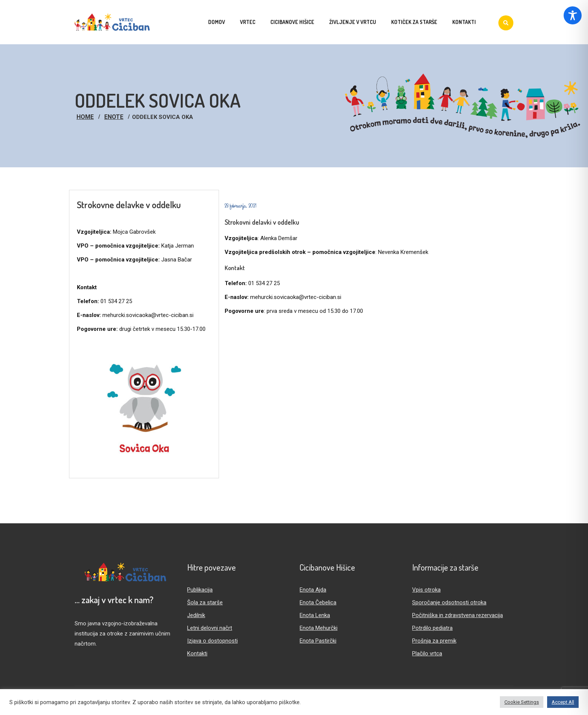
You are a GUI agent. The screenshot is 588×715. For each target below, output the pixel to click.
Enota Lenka (315, 615)
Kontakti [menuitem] (464, 22)
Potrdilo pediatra (432, 628)
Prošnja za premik (434, 641)
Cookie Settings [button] (522, 702)
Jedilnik (196, 615)
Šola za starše (205, 602)
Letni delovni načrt (210, 628)
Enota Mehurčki (319, 628)
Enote (114, 117)
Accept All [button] (563, 702)
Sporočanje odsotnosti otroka (449, 602)
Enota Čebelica (318, 602)
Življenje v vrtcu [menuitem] (353, 22)
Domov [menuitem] (217, 22)
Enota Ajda (313, 590)
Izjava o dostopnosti (212, 641)
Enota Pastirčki (318, 641)
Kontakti (197, 653)
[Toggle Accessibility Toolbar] (573, 15)
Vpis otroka (426, 590)
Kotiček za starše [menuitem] (414, 22)
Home (85, 117)
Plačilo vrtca (427, 653)
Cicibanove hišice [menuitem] (292, 22)
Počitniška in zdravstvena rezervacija (457, 615)
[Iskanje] (506, 23)
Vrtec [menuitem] (248, 22)
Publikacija (200, 590)
